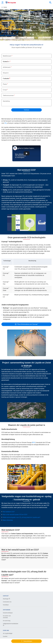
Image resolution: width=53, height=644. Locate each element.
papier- (20, 374)
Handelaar (6, 605)
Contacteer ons (7, 602)
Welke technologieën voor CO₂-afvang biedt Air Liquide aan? (22, 517)
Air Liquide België (8, 633)
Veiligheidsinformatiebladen (9, 624)
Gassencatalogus (8, 613)
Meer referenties (8, 520)
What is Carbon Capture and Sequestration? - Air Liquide (27, 148)
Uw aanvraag (7, 621)
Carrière (5, 636)
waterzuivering (41, 372)
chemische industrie (8, 374)
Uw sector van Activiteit (7, 617)
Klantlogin (6, 599)
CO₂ (6, 123)
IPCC (34, 443)
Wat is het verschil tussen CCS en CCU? (15, 515)
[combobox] (50, 3)
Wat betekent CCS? (9, 512)
